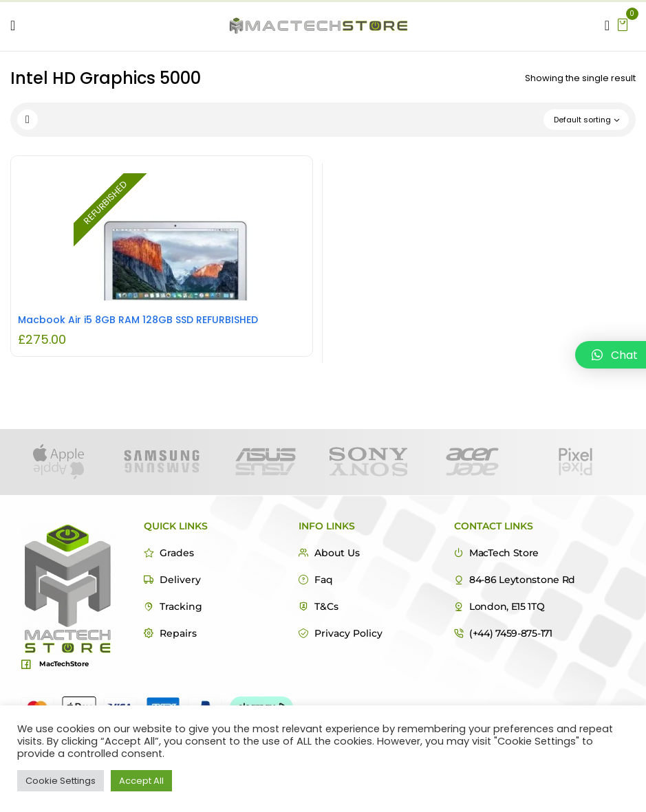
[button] (623, 24)
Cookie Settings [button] (61, 781)
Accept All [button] (141, 781)
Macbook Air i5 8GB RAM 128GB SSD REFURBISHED (138, 320)
